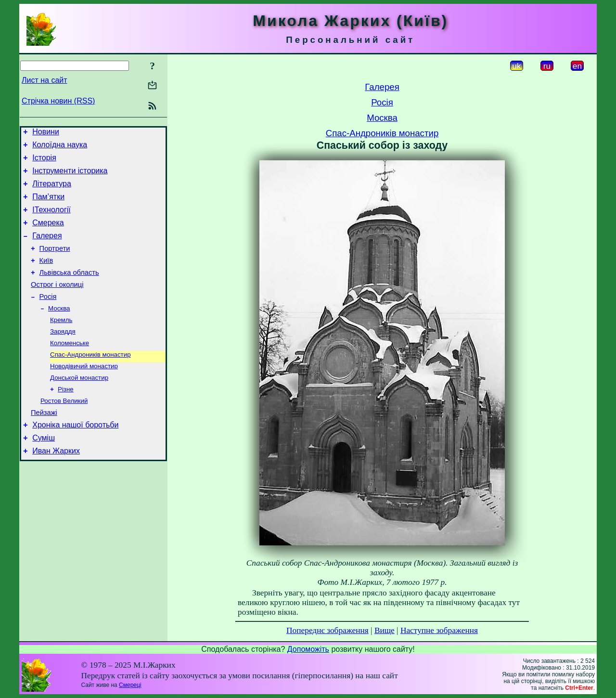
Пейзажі (44, 443)
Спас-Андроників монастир (90, 380)
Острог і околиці (57, 303)
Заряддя (63, 355)
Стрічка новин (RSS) (58, 101)
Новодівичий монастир (84, 392)
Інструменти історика (70, 176)
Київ (46, 276)
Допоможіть (308, 649)
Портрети (55, 263)
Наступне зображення (439, 630)
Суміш (44, 471)
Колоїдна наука (60, 148)
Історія (44, 162)
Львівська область (69, 290)
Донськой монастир (79, 405)
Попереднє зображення (327, 630)
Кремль (61, 342)
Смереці (130, 685)
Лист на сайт (45, 80)
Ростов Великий (64, 430)
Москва (59, 330)
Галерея (47, 249)
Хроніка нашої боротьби (75, 457)
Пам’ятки (48, 205)
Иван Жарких (56, 485)
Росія (48, 317)
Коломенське (70, 367)
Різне (66, 417)
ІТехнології (51, 220)
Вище (385, 630)
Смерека (48, 234)
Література (52, 191)
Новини (46, 133)
